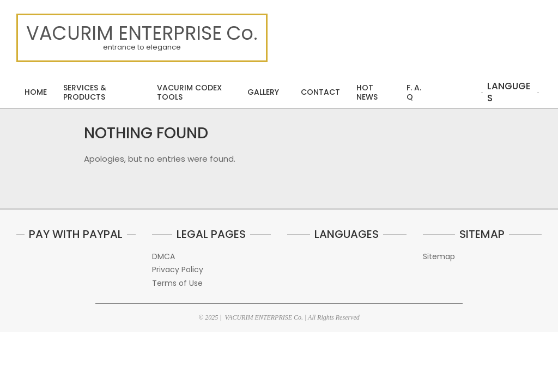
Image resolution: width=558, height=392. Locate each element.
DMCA (163, 256)
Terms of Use (177, 283)
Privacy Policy (178, 269)
